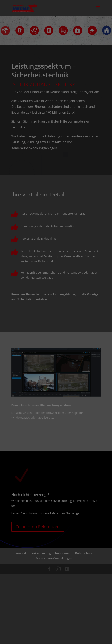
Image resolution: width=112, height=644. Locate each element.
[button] (56, 621)
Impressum (72, 635)
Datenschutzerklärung (47, 635)
